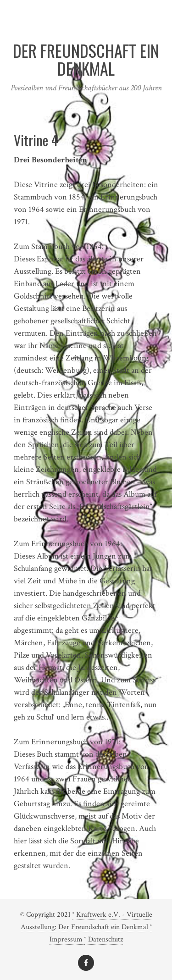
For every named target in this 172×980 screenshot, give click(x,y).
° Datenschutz (104, 939)
